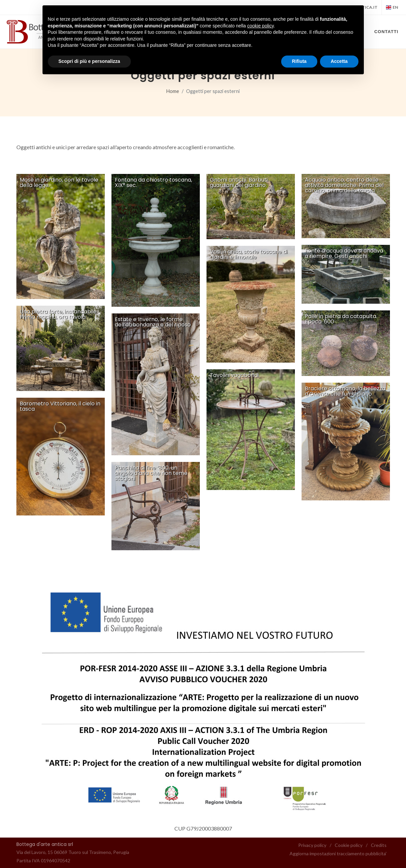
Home (173, 91)
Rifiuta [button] (299, 61)
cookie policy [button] (260, 26)
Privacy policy (312, 845)
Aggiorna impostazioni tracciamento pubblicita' (338, 853)
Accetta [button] (339, 61)
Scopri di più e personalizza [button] (89, 61)
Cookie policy (349, 845)
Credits (379, 845)
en (392, 7)
